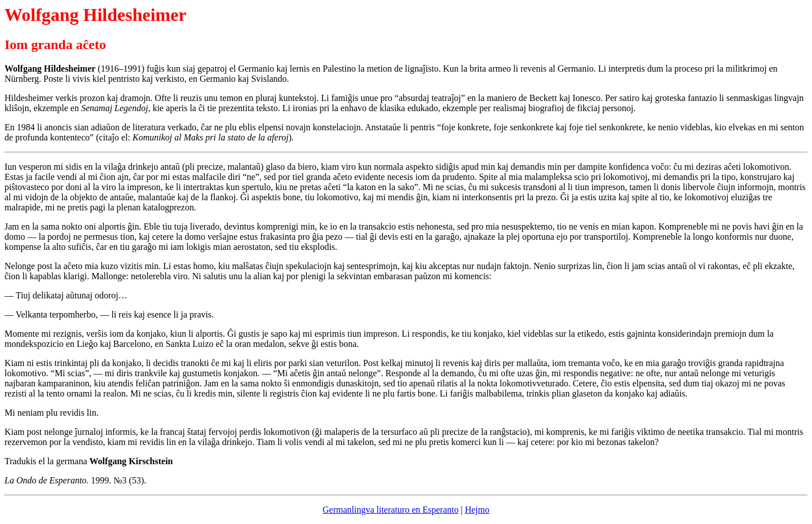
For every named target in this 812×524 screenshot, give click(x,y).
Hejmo (477, 510)
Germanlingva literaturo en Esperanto (390, 510)
